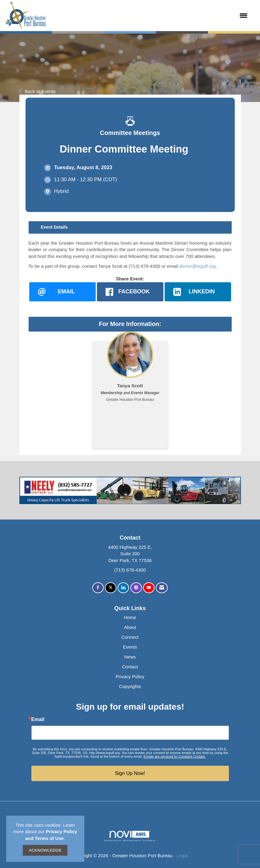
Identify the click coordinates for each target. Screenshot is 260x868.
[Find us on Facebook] (98, 588)
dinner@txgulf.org (198, 266)
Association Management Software (130, 836)
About (130, 627)
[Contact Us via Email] (162, 588)
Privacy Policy (130, 676)
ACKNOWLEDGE (45, 850)
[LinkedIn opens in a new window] (198, 292)
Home (130, 617)
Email (38, 719)
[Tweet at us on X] (111, 588)
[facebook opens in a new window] (130, 292)
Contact (130, 667)
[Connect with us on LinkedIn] (123, 588)
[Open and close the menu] (150, 16)
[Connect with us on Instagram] (136, 588)
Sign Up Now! (130, 773)
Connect (130, 637)
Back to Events (38, 91)
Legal (182, 856)
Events (130, 647)
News (130, 657)
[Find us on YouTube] (149, 588)
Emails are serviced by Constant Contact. (175, 756)
